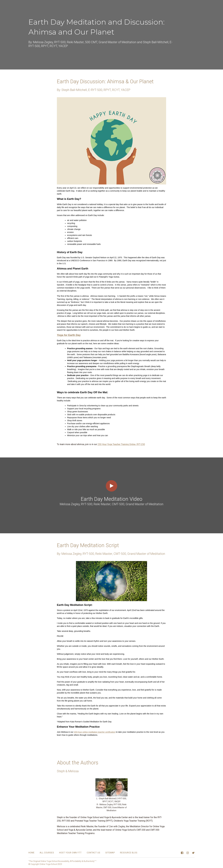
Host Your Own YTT (70, 853)
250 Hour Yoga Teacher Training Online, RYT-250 (121, 444)
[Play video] (111, 486)
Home (32, 853)
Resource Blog (129, 853)
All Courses (47, 853)
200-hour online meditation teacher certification (95, 732)
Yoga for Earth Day (69, 335)
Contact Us (94, 853)
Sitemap (110, 853)
